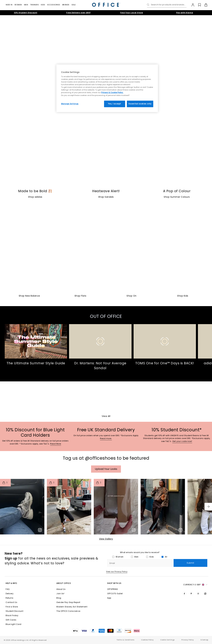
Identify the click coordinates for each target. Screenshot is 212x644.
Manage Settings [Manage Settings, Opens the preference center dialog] (70, 104)
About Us (61, 589)
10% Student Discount (26, 13)
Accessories (54, 5)
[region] (107, 88)
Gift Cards (11, 620)
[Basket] (204, 5)
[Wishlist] (198, 5)
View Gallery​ (106, 539)
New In (9, 5)
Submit (190, 563)
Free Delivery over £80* (79, 13)
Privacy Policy (188, 640)
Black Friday (12, 615)
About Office (64, 583)
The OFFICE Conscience (68, 611)
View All (106, 416)
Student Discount (14, 611)
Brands (66, 5)
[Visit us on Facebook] (184, 593)
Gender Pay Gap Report (68, 602)
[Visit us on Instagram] (198, 593)
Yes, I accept (114, 104)
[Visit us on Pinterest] (191, 593)
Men (26, 5)
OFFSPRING (113, 589)
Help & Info (11, 583)
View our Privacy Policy (117, 572)
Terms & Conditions (125, 640)
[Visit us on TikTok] (205, 593)
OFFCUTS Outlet (115, 594)
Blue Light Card (14, 624)
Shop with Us (114, 583)
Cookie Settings (167, 640)
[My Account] (191, 5)
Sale (74, 5)
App (109, 598)
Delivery (10, 594)
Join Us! (60, 594)
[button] (208, 507)
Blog (59, 598)
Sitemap (204, 640)
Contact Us (11, 602)
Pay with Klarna (185, 13)
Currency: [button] (195, 585)
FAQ (8, 589)
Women (18, 5)
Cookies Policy (147, 640)
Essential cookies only (140, 104)
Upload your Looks (106, 469)
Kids (43, 5)
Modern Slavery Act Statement (72, 607)
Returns (10, 598)
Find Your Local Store (132, 13)
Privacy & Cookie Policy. (112, 92)
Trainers (34, 5)
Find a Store (12, 607)
